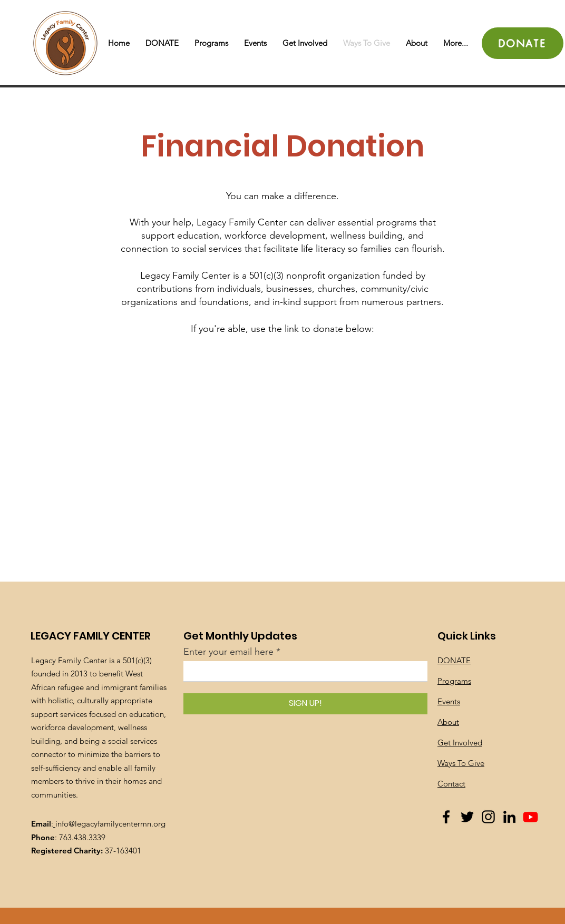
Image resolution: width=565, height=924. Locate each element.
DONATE (454, 660)
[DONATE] (523, 43)
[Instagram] (488, 817)
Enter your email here (228, 652)
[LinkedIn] (509, 817)
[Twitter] (467, 817)
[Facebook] (446, 817)
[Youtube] (530, 817)
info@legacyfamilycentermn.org (110, 824)
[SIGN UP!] (305, 704)
